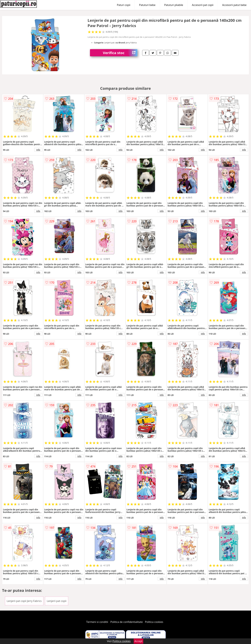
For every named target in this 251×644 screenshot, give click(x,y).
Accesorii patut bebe (234, 5)
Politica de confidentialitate (127, 622)
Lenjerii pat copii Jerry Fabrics (24, 601)
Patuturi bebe (147, 5)
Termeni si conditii (97, 622)
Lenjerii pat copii (57, 601)
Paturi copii (124, 5)
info (38, 150)
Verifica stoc (120, 53)
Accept (138, 641)
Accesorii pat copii (203, 5)
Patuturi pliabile (174, 5)
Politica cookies (154, 622)
